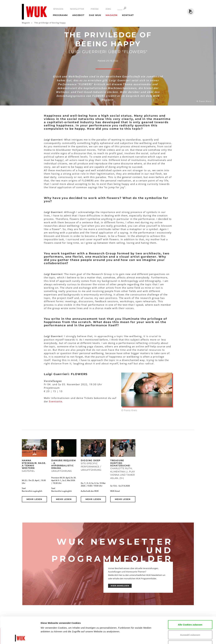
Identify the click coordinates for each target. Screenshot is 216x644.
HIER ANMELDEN (120, 586)
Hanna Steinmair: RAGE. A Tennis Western (34, 464)
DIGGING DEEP (91, 460)
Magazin (111, 15)
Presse (95, 9)
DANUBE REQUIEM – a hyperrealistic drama (64, 464)
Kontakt (128, 15)
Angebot (78, 15)
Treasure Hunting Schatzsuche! (120, 463)
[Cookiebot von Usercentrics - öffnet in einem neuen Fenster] (20, 638)
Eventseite (56, 401)
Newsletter (77, 9)
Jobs (108, 9)
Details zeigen (187, 638)
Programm (60, 15)
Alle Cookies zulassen (190, 600)
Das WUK (95, 15)
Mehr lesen (34, 499)
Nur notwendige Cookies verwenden (190, 622)
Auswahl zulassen (190, 610)
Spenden (58, 9)
